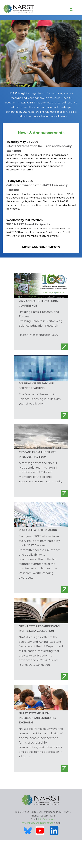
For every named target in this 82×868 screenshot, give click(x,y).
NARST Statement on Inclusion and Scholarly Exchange (37, 718)
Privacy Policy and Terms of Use (37, 823)
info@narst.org (47, 819)
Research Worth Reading (38, 530)
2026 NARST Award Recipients (28, 224)
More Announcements (41, 247)
